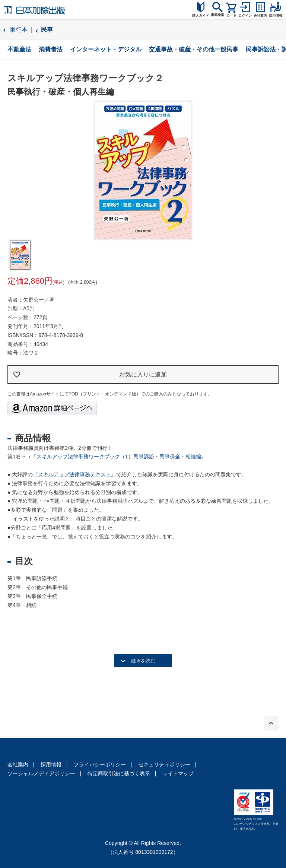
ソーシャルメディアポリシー (41, 773)
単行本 (19, 30)
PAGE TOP (271, 723)
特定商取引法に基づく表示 (119, 773)
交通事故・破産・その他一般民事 (194, 49)
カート (231, 15)
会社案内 (18, 764)
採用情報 (51, 764)
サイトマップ (178, 773)
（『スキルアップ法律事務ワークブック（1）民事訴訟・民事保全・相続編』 (116, 457)
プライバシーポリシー (100, 764)
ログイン (245, 16)
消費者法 (51, 49)
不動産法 (19, 49)
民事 (47, 30)
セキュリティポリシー (164, 764)
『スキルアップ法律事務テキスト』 (74, 474)
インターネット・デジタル (106, 49)
